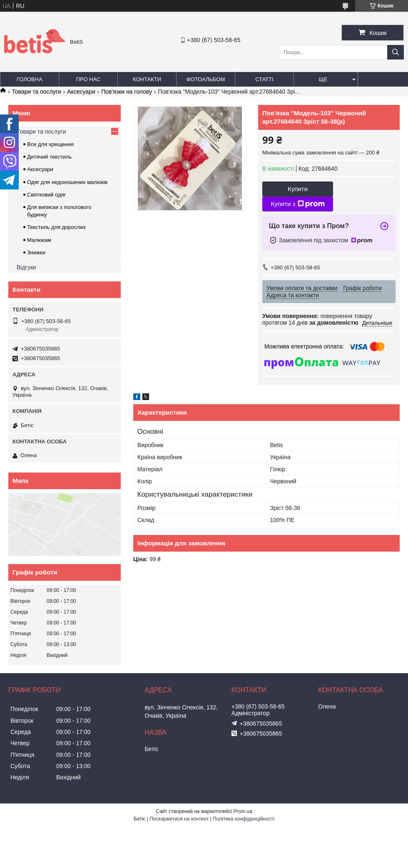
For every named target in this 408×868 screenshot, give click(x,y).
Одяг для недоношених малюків (67, 182)
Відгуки (26, 267)
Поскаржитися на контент (179, 819)
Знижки (36, 252)
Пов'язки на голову (127, 92)
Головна (30, 79)
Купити (298, 189)
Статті (264, 79)
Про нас (88, 79)
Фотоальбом (206, 79)
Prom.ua (243, 811)
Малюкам (39, 240)
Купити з (297, 204)
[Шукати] (396, 52)
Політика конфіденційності (244, 819)
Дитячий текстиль (49, 157)
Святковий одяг (47, 195)
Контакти (147, 79)
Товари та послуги (36, 92)
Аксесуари (81, 92)
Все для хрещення (50, 144)
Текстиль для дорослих (56, 227)
